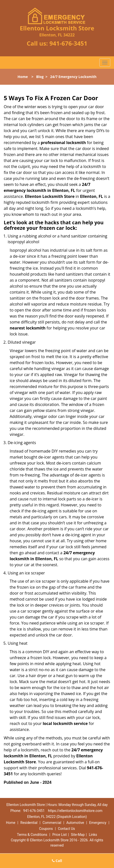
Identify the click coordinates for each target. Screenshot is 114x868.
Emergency (98, 823)
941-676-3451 (68, 43)
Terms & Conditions (32, 835)
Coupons (46, 829)
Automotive (75, 823)
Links (93, 835)
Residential (29, 823)
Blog (40, 77)
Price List (60, 835)
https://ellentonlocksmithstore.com (75, 811)
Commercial (52, 823)
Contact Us (66, 829)
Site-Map (78, 835)
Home (23, 77)
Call (57, 861)
